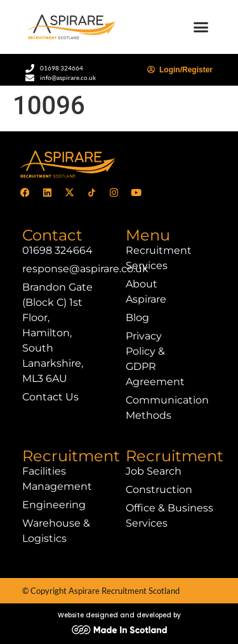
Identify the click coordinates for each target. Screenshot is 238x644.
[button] (201, 27)
